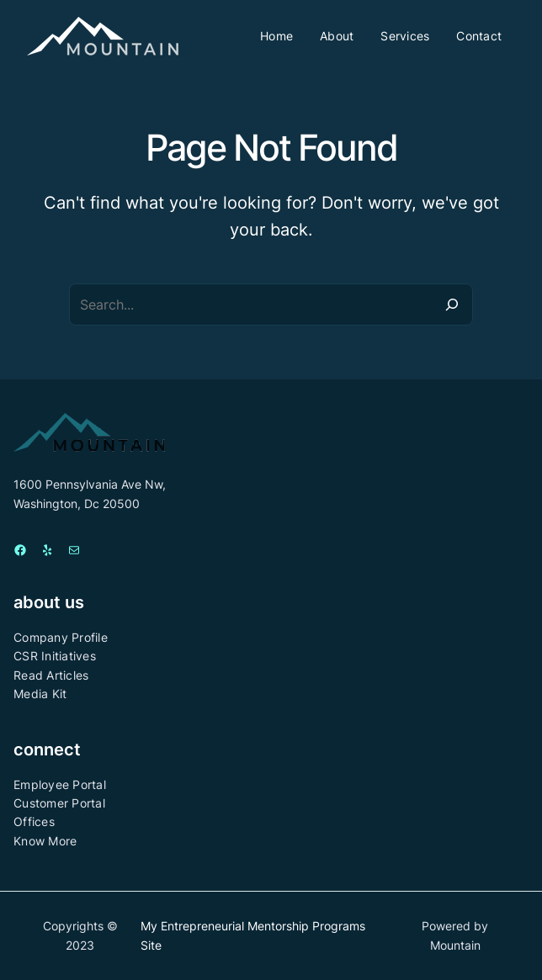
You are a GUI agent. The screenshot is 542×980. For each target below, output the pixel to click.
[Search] (452, 305)
